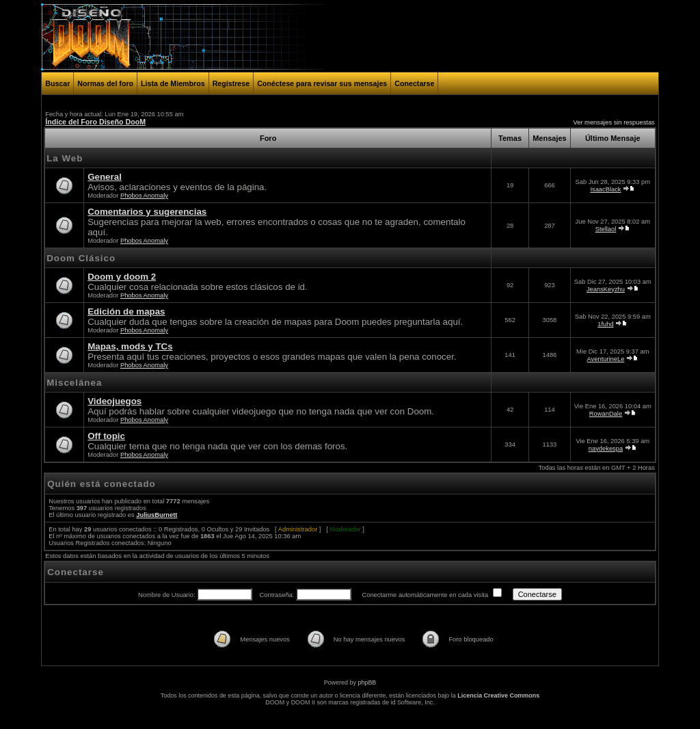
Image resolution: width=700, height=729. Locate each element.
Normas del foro (105, 83)
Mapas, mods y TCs (130, 346)
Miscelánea (74, 383)
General (105, 177)
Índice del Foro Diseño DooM (95, 122)
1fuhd (605, 324)
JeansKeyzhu (606, 289)
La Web (65, 158)
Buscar (57, 83)
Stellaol (606, 229)
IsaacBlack (605, 189)
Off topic (106, 436)
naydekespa (606, 449)
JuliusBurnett (157, 515)
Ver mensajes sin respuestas (614, 122)
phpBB (367, 682)
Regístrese (231, 83)
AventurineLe (606, 359)
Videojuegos (115, 401)
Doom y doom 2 (122, 277)
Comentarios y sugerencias (147, 212)
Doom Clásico (81, 258)
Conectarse (414, 83)
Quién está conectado (102, 484)
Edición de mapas (126, 312)
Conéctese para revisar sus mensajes (322, 83)
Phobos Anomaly (144, 196)
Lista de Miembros (173, 83)
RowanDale (606, 414)
